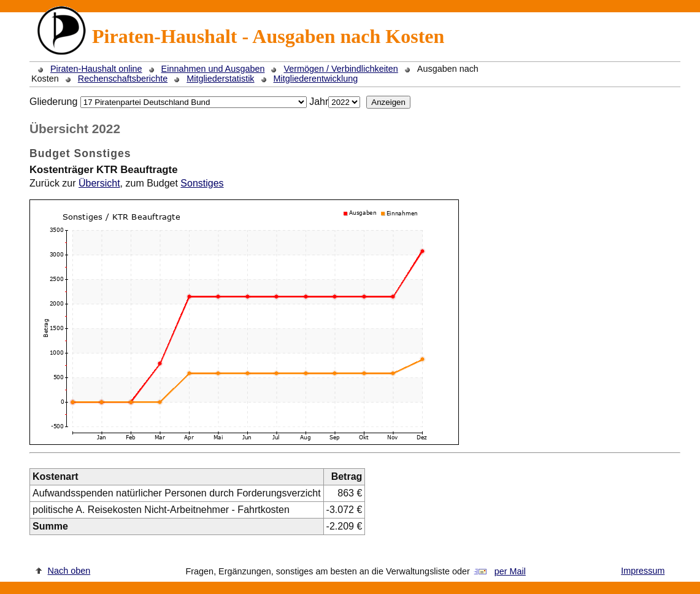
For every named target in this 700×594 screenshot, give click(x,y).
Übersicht (99, 183)
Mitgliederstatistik (220, 79)
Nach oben (69, 571)
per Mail (510, 571)
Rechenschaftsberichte (123, 79)
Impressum (643, 571)
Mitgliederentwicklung (316, 79)
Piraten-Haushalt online (96, 69)
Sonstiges (202, 183)
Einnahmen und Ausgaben (213, 69)
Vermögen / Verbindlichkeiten (340, 69)
